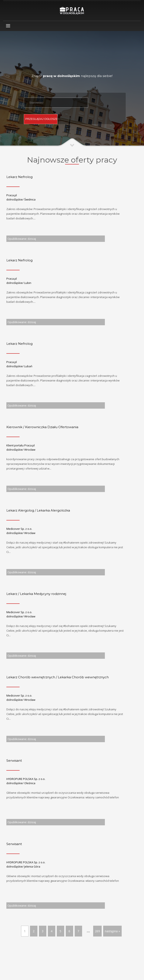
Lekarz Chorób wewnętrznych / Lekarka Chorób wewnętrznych (58, 677)
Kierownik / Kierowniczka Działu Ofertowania (42, 427)
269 (97, 931)
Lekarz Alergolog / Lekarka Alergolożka (38, 510)
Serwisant (14, 761)
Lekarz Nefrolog (19, 177)
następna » (112, 931)
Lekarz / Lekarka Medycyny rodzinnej (36, 594)
